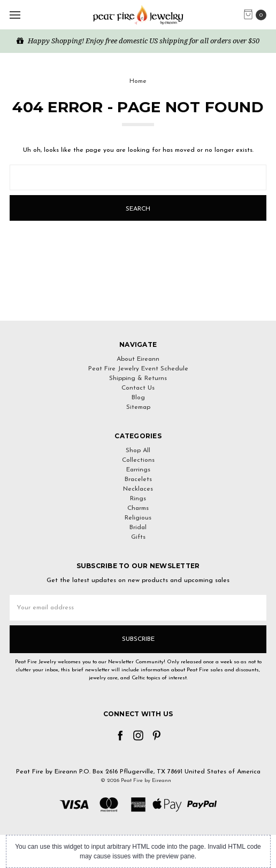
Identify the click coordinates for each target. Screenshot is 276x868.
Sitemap (138, 407)
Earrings (138, 470)
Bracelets (138, 479)
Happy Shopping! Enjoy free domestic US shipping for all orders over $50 (138, 41)
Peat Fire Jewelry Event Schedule (138, 369)
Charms (138, 508)
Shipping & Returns (138, 378)
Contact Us (138, 388)
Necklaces (138, 489)
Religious (138, 518)
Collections (138, 460)
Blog (138, 398)
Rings (138, 499)
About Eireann (138, 359)
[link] (138, 301)
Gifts (138, 537)
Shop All (138, 451)
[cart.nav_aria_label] (258, 15)
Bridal (138, 528)
